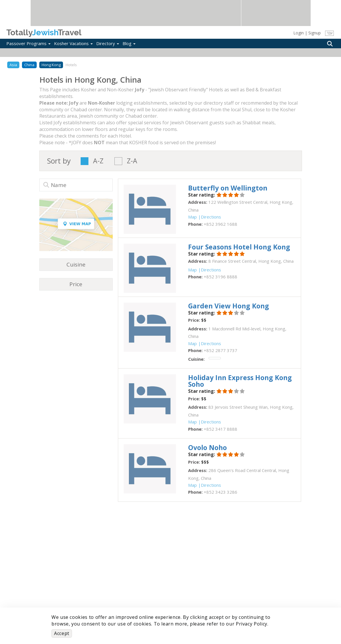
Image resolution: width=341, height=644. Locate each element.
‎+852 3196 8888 (220, 277)
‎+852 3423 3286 (220, 492)
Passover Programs (28, 43)
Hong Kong (51, 65)
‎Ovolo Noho (207, 447)
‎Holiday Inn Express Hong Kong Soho (240, 381)
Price (76, 284)
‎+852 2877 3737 (220, 350)
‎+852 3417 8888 (220, 429)
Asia (13, 65)
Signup (315, 33)
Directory (108, 43)
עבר (330, 33)
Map (192, 217)
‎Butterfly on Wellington (228, 188)
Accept (62, 633)
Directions (211, 217)
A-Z (98, 161)
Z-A (132, 161)
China (29, 65)
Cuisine (76, 264)
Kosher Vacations (73, 43)
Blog (129, 43)
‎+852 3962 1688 (220, 224)
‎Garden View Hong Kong (229, 306)
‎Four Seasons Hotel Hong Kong (239, 247)
